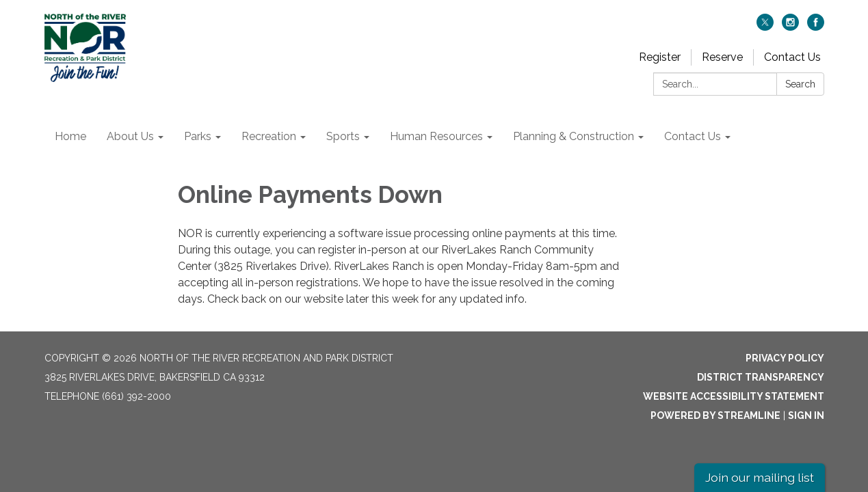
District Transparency (761, 377)
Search (800, 84)
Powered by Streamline (715, 415)
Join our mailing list (760, 477)
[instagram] (790, 27)
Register (660, 57)
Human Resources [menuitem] (436, 136)
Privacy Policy (785, 358)
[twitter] (765, 27)
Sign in (806, 415)
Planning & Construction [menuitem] (574, 136)
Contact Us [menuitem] (693, 136)
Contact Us (792, 57)
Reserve (722, 57)
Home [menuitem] (70, 136)
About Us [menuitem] (130, 136)
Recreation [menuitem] (269, 136)
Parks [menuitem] (198, 136)
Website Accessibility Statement (734, 396)
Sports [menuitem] (343, 136)
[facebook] (816, 27)
